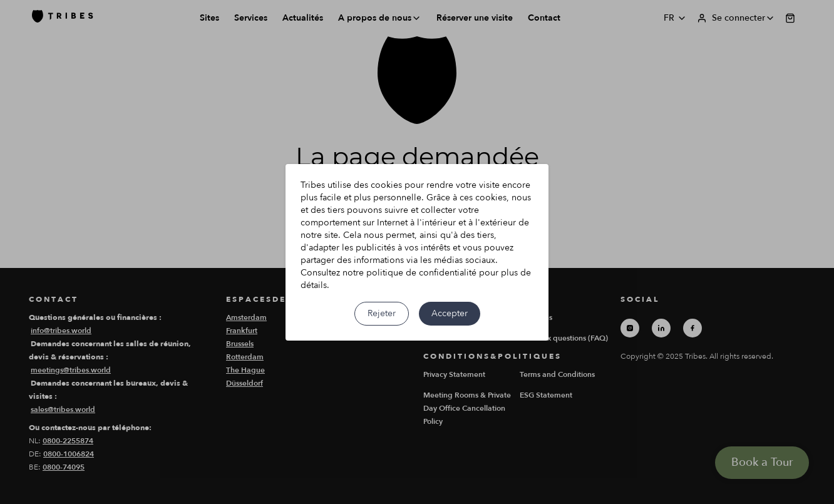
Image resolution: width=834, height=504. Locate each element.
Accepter (450, 313)
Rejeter (382, 313)
